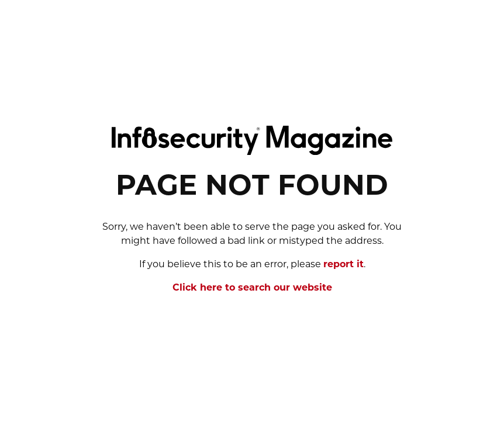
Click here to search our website (252, 288)
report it (344, 265)
